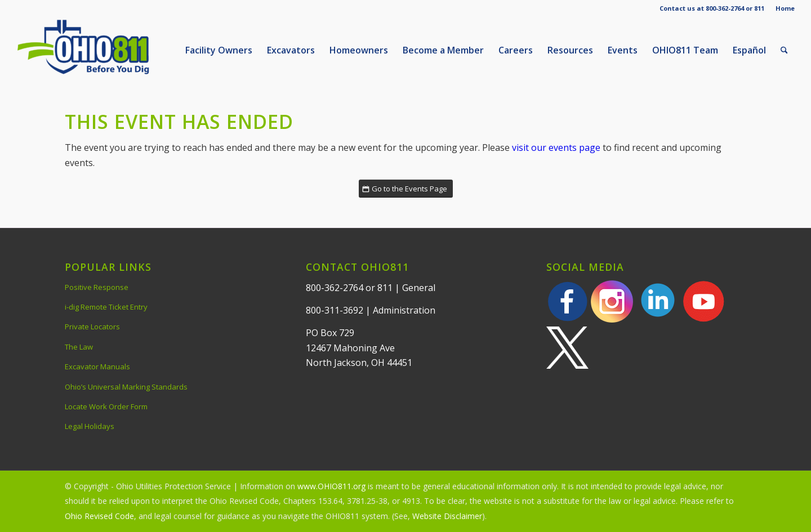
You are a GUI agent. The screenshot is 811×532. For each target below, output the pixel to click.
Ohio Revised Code (99, 516)
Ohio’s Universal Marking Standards (126, 387)
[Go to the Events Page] (406, 189)
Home (785, 8)
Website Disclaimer (447, 516)
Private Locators (92, 327)
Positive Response (97, 287)
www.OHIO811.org (331, 486)
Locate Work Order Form (106, 406)
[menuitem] (782, 8)
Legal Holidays (90, 426)
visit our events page (556, 147)
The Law (79, 347)
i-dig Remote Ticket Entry (106, 307)
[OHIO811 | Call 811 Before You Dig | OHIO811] (101, 50)
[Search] (784, 50)
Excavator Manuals (97, 366)
